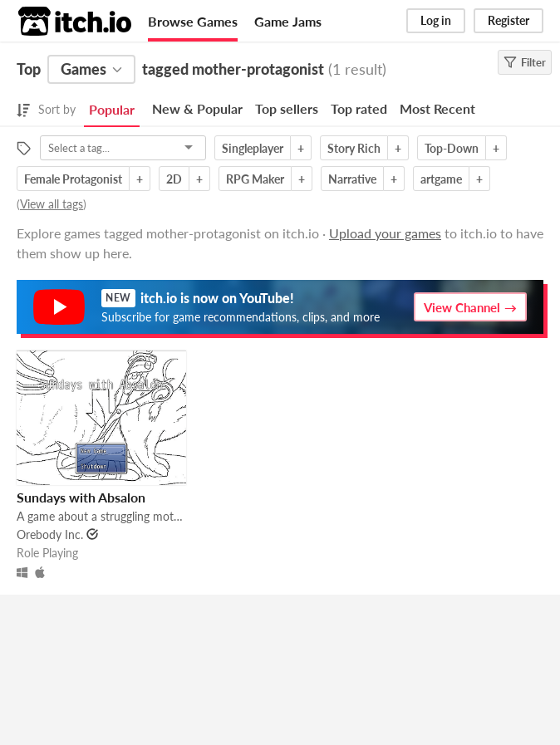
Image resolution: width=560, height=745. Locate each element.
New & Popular (197, 108)
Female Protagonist (73, 179)
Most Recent (437, 108)
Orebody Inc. (50, 534)
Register (508, 20)
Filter (525, 62)
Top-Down (452, 148)
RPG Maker (255, 179)
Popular (112, 109)
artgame (441, 179)
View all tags (52, 204)
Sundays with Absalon (81, 497)
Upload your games (385, 233)
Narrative (352, 179)
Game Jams (288, 21)
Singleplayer (253, 148)
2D (174, 179)
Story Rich (354, 148)
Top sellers (287, 108)
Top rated (359, 108)
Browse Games (193, 21)
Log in (436, 20)
